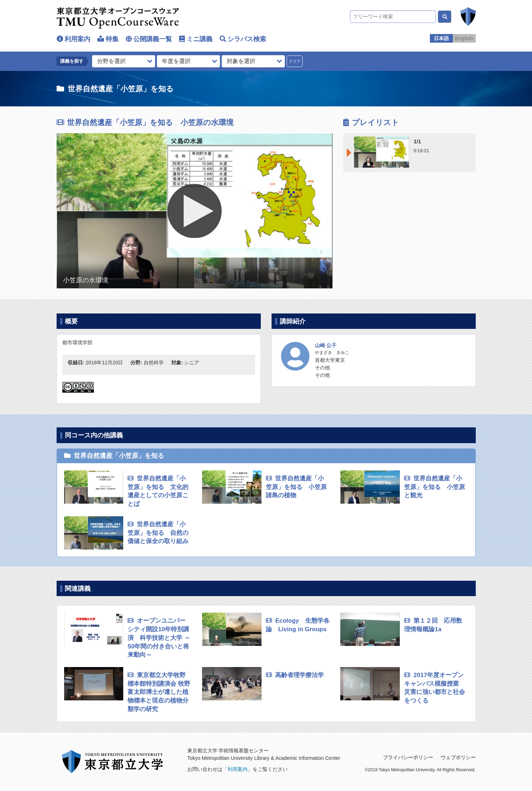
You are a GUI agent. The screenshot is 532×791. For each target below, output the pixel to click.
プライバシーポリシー (408, 757)
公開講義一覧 (153, 39)
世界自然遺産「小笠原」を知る (121, 89)
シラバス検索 (247, 39)
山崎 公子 (326, 345)
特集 (112, 39)
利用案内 (77, 39)
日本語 (441, 38)
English (464, 38)
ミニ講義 (200, 39)
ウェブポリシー (458, 757)
